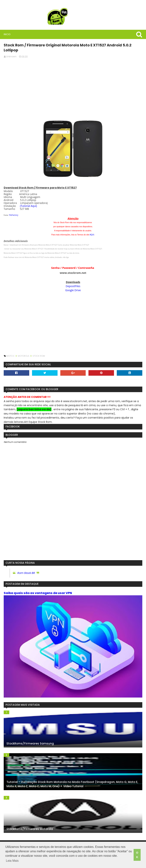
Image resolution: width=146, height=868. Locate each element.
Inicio (6, 34)
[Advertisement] (73, 81)
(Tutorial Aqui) (28, 200)
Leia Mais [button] (12, 862)
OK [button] (137, 856)
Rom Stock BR (25, 567)
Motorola (23, 350)
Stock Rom (38, 350)
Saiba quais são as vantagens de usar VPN (37, 588)
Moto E (10, 350)
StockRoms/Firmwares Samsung (29, 739)
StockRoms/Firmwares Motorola (29, 824)
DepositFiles (73, 281)
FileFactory (13, 209)
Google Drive (73, 285)
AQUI (92, 229)
